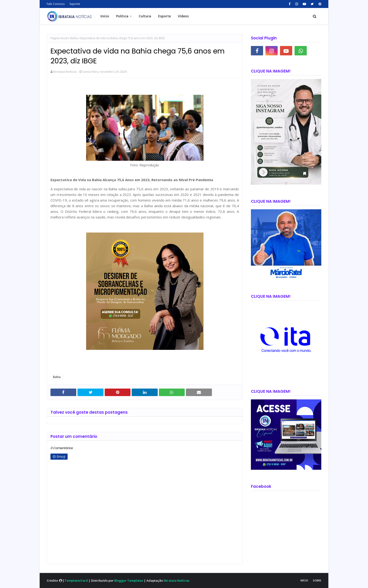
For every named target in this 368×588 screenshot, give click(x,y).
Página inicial (59, 38)
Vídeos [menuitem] (183, 16)
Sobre (317, 580)
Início (304, 580)
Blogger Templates (129, 580)
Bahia (74, 38)
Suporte (75, 4)
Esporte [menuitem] (165, 16)
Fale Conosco (56, 4)
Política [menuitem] (122, 16)
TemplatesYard (76, 580)
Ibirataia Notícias (65, 72)
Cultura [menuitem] (145, 16)
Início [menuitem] (105, 16)
